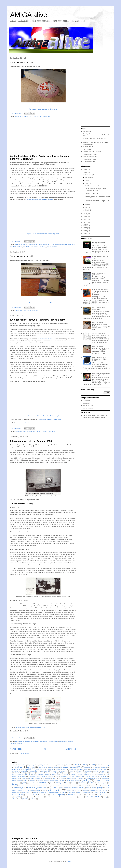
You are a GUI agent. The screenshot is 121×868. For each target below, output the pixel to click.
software (26, 792)
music (93, 785)
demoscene (22, 776)
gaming (85, 780)
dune (73, 776)
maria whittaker (25, 785)
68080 (93, 765)
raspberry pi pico (41, 432)
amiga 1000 (19, 116)
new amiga (19, 788)
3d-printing (61, 765)
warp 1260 (17, 797)
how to (67, 783)
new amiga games (37, 787)
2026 (85, 169)
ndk (99, 785)
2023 (85, 216)
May (87, 204)
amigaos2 (15, 771)
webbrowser (40, 797)
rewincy (69, 791)
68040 (77, 765)
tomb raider (28, 795)
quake (49, 247)
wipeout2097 (90, 797)
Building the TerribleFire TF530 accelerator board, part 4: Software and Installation (100, 292)
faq (43, 778)
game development (73, 781)
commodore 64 (65, 775)
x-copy (105, 797)
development (41, 776)
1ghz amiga (31, 765)
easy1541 (88, 776)
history (60, 244)
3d (37, 765)
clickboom (54, 244)
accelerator (19, 767)
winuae (81, 797)
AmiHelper (86, 401)
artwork (33, 773)
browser (96, 773)
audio (60, 773)
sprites (79, 793)
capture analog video (18, 775)
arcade (17, 773)
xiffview (14, 799)
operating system (78, 788)
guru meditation (33, 783)
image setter (63, 741)
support (96, 793)
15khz (24, 765)
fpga (26, 781)
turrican (42, 795)
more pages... (88, 149)
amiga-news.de (88, 408)
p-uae (88, 788)
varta (77, 795)
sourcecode (72, 793)
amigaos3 (24, 771)
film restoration (53, 741)
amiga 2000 (88, 767)
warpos (24, 797)
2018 (85, 231)
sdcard (105, 790)
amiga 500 (27, 769)
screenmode (93, 791)
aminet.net (86, 403)
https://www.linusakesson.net (34, 423)
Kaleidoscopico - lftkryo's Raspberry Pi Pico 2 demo (38, 320)
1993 (17, 741)
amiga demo (83, 769)
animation (34, 741)
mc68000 (43, 785)
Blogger (69, 862)
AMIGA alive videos (89, 159)
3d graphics (43, 765)
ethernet (24, 778)
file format (61, 778)
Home (44, 749)
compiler (73, 774)
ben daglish (73, 773)
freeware (40, 781)
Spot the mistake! (89, 147)
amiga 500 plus (40, 769)
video (93, 795)
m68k (14, 785)
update (61, 795)
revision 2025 (52, 432)
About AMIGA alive (89, 162)
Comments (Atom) (25, 753)
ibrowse (73, 783)
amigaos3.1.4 (34, 771)
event (31, 778)
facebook (38, 778)
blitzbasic (81, 773)
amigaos (104, 769)
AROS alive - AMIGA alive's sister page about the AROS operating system (96, 416)
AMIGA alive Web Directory (92, 152)
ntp (61, 788)
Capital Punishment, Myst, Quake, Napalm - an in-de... (96, 190)
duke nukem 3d (66, 776)
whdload (56, 797)
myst (73, 244)
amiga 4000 (16, 769)
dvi (77, 776)
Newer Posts (16, 749)
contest (80, 775)
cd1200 (27, 774)
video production (104, 795)
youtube (54, 247)
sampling (86, 791)
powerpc (100, 788)
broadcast (89, 773)
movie (83, 785)
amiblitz (56, 767)
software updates (54, 793)
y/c (20, 799)
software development (40, 793)
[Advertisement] (43, 136)
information (82, 783)
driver (57, 776)
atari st (17, 310)
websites (49, 797)
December (89, 175)
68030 (68, 765)
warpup (31, 797)
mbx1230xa (34, 785)
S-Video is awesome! (99, 333)
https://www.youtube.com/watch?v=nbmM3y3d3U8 (43, 234)
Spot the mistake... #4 (22, 62)
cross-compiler (100, 775)
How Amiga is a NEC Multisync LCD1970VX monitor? (99, 359)
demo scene (27, 432)
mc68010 (50, 785)
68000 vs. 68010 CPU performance (99, 274)
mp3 (88, 785)
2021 (85, 222)
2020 (85, 225)
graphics (98, 780)
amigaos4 (64, 771)
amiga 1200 (76, 767)
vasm (83, 795)
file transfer (69, 778)
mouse (25, 310)
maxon (19, 743)
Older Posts (71, 749)
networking (105, 785)
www (97, 797)
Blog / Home (87, 131)
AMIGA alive (29, 15)
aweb (66, 773)
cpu (93, 775)
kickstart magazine (102, 783)
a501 (99, 765)
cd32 (33, 774)
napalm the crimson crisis (31, 247)
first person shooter (93, 778)
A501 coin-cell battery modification (99, 308)
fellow (55, 778)
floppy (20, 781)
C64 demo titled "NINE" (45, 339)
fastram (49, 778)
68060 (84, 765)
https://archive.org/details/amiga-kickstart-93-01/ (31, 727)
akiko (51, 767)
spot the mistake (45, 116)
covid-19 (87, 774)
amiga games (33, 244)
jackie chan (67, 244)
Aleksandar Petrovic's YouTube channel (40, 199)
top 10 (35, 795)
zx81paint (33, 799)
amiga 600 (51, 769)
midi (68, 785)
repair (38, 790)
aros (23, 773)
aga (33, 767)
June (87, 183)
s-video (79, 790)
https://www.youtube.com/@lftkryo (50, 419)
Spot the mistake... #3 (22, 256)
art (28, 773)
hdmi (52, 783)
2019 (85, 228)
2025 (85, 172)
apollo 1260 (96, 771)
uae (47, 795)
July (87, 180)
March (88, 210)
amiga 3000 (27, 741)
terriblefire (103, 793)
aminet (72, 771)
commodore (55, 775)
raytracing (27, 791)
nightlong (43, 247)
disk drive (51, 776)
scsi (100, 791)
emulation (103, 776)
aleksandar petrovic (22, 244)
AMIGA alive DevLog (90, 154)
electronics (95, 776)
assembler (19, 432)
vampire (70, 795)
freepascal (33, 781)
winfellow (74, 797)
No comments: (16, 113)
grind (24, 783)
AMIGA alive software (90, 157)
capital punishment (44, 244)
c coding (104, 773)
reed (33, 790)
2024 (85, 214)
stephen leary (87, 793)
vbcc (87, 795)
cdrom (34, 116)
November (89, 178)
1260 (19, 765)
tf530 (21, 795)
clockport (47, 774)
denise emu (32, 776)
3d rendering (52, 765)
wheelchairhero (65, 797)
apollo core (105, 771)
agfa (21, 741)
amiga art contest (62, 769)
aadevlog (106, 765)
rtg (74, 790)
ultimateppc (53, 795)
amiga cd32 (73, 769)
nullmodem (67, 788)
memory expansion (60, 785)
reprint (44, 791)
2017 (85, 234)
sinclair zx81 (16, 793)
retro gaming (55, 790)
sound (64, 793)
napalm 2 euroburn (16, 247)
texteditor (15, 795)
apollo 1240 (88, 771)
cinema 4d (40, 775)
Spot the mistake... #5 (99, 322)
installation (91, 783)
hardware (43, 783)
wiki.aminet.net (88, 405)
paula (93, 788)
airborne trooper (43, 767)
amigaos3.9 (27, 116)
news (54, 788)
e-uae (82, 776)
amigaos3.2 (45, 771)
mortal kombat (75, 785)
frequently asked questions (51, 781)
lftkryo (33, 432)
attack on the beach (51, 773)
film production (43, 741)
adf (28, 767)
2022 (85, 219)
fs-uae (62, 781)
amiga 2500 (96, 767)
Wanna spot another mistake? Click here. (43, 109)
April (87, 207)
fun (38, 116)
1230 (14, 765)
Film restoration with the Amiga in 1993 (31, 441)
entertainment (16, 778)
